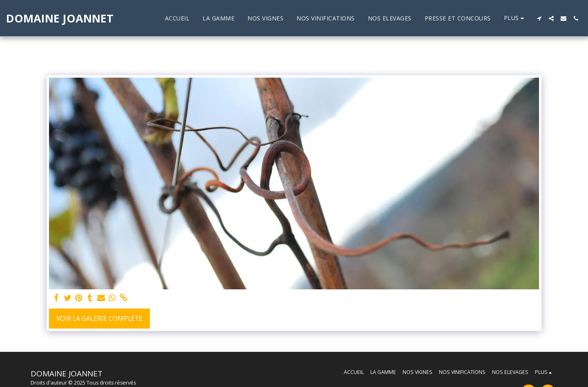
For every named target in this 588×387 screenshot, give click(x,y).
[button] (539, 18)
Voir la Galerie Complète (99, 318)
